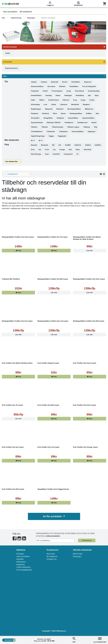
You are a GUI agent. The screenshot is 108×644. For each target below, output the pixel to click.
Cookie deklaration (23, 568)
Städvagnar (31, 18)
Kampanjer (77, 557)
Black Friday (78, 554)
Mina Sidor (51, 554)
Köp (18, 250)
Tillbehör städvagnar (48, 18)
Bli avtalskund (52, 557)
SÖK (74, 640)
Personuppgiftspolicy (24, 570)
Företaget (20, 554)
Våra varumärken (23, 557)
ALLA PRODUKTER (100, 640)
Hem (3, 18)
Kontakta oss (52, 559)
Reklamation (21, 562)
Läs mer (90, 250)
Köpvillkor (20, 559)
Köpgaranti (21, 565)
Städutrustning (16, 18)
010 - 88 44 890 (49, 641)
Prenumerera (87, 541)
